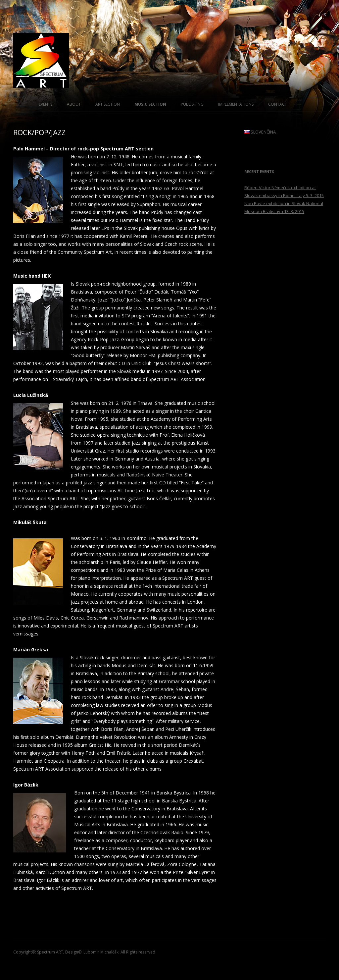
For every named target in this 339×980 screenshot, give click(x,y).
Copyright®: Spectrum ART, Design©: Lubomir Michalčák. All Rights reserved (84, 952)
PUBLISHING (192, 104)
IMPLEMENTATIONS (236, 104)
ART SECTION (108, 104)
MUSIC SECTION (150, 104)
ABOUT (74, 104)
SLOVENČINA (260, 132)
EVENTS (46, 104)
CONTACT (278, 104)
